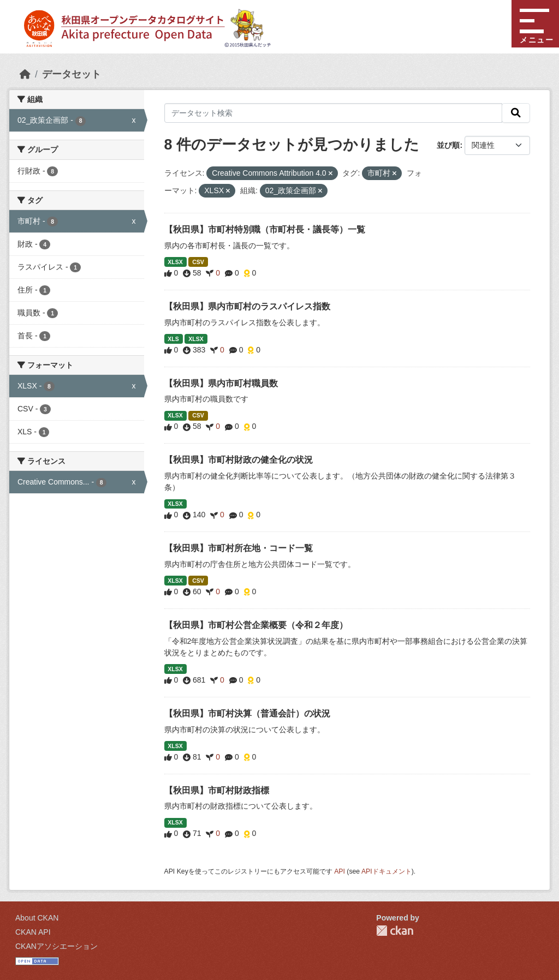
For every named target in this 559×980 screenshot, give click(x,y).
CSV (198, 262)
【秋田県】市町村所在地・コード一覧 (239, 548)
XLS (173, 339)
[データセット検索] (334, 113)
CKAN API (33, 932)
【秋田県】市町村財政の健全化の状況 (239, 460)
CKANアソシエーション (57, 946)
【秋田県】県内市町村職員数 (221, 383)
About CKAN (37, 918)
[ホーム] (25, 74)
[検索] (516, 113)
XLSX (175, 262)
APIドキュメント (386, 871)
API (340, 871)
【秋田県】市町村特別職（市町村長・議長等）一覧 (265, 229)
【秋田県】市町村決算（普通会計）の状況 (247, 713)
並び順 (448, 145)
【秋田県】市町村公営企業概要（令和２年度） (256, 625)
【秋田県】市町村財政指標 (217, 790)
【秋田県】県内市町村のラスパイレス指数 (247, 306)
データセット (72, 74)
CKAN (395, 931)
